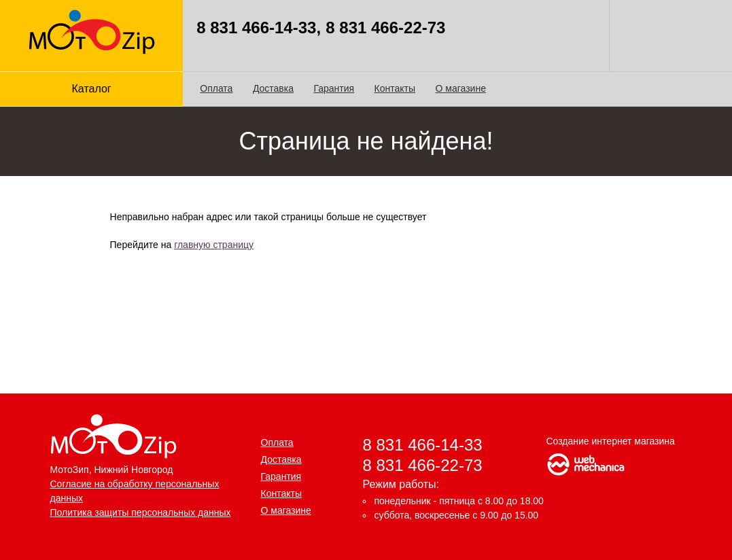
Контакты (395, 88)
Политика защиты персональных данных (141, 512)
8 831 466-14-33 (423, 445)
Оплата (216, 88)
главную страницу (214, 245)
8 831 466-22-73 (423, 465)
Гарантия (334, 88)
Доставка (273, 88)
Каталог (92, 89)
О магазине (461, 88)
